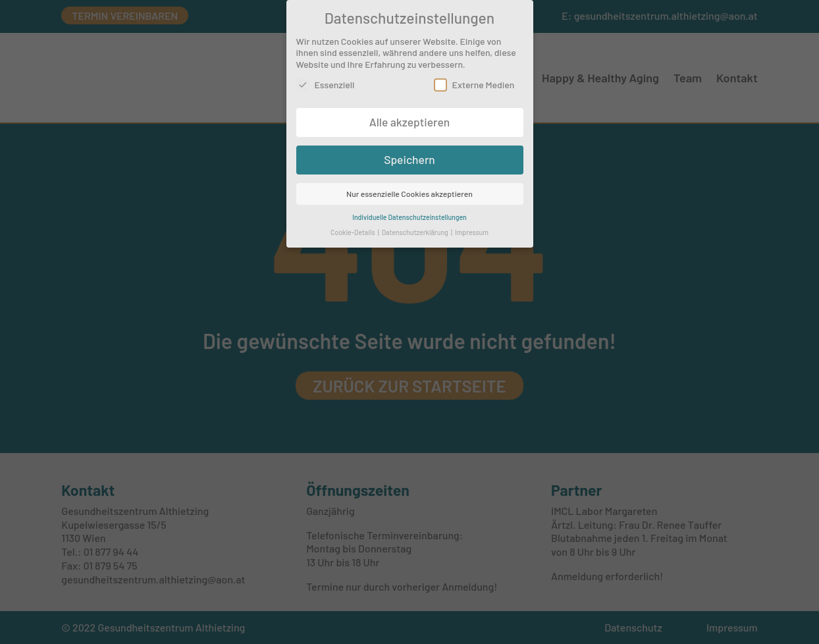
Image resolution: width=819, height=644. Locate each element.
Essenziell (326, 81)
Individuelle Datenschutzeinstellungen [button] (409, 213)
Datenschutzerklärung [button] (416, 228)
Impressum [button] (472, 228)
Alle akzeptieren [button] (410, 118)
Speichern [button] (409, 155)
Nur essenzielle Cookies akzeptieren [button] (409, 190)
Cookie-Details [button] (354, 228)
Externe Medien (474, 81)
